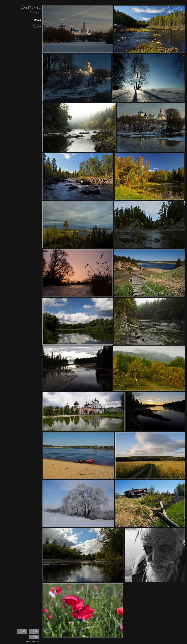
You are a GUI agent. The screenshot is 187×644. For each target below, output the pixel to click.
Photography (36, 12)
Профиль (38, 27)
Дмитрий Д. (32, 8)
